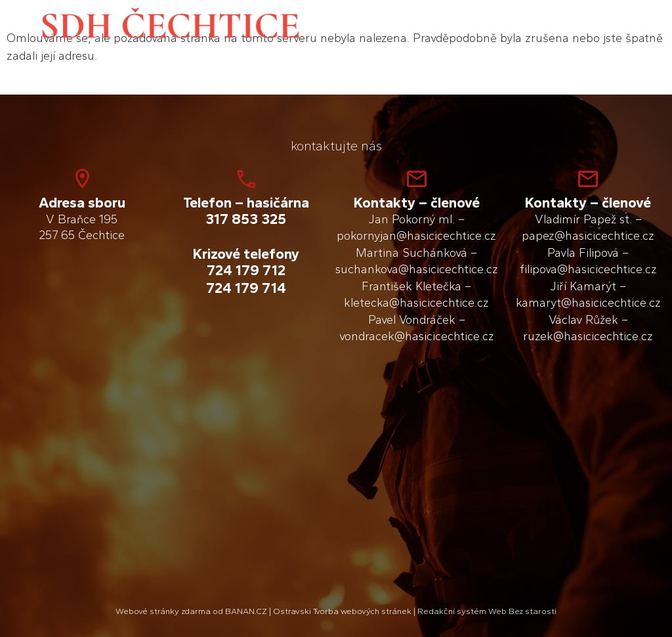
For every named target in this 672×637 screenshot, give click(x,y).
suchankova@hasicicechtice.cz (417, 269)
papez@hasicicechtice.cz (588, 236)
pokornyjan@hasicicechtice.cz (416, 236)
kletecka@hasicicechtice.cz (416, 303)
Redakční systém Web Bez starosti (487, 611)
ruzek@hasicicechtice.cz (588, 336)
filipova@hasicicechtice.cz (588, 269)
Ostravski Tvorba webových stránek (342, 611)
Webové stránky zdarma (163, 611)
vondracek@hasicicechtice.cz (417, 336)
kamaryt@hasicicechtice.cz (588, 303)
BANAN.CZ (246, 611)
